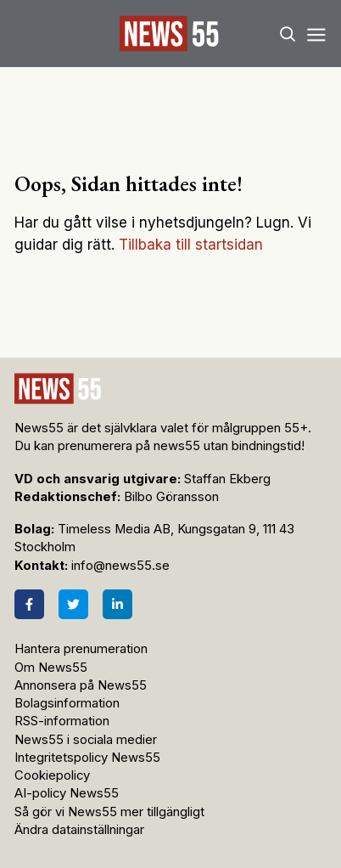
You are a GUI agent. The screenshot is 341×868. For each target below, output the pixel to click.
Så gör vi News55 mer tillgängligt (111, 812)
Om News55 (51, 668)
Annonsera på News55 (81, 685)
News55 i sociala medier (86, 740)
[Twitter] (73, 604)
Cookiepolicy (52, 775)
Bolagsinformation (67, 703)
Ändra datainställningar (79, 830)
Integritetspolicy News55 (87, 758)
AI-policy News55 (67, 793)
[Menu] (316, 34)
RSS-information (62, 721)
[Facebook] (29, 604)
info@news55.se (120, 566)
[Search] (288, 34)
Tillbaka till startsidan (191, 245)
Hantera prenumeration (81, 649)
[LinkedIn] (117, 604)
